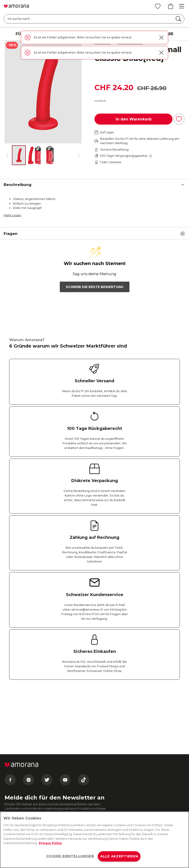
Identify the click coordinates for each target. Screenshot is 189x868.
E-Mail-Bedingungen (24, 779)
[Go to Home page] (16, 6)
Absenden (23, 769)
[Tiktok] (83, 717)
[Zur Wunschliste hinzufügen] (179, 119)
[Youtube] (65, 717)
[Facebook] (10, 717)
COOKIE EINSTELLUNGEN (70, 856)
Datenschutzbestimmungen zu (56, 779)
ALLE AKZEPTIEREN (119, 856)
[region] (94, 840)
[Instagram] (29, 717)
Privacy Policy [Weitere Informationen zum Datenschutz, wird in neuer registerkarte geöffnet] (50, 843)
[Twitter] (47, 717)
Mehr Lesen (12, 215)
